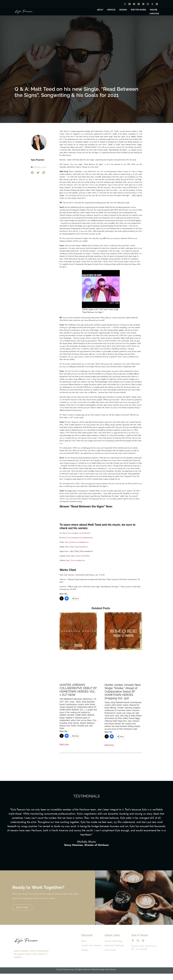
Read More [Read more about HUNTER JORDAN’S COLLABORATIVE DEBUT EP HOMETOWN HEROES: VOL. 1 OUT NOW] (64, 744)
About (84, 947)
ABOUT (100, 10)
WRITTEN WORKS (138, 10)
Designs (85, 957)
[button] (32, 173)
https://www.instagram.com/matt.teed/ (76, 533)
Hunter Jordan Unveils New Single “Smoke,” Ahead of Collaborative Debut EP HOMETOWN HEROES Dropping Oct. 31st (123, 691)
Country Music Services (92, 952)
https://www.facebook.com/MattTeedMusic (78, 538)
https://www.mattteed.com (76, 560)
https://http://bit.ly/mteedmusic (76, 547)
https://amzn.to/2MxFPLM (81, 556)
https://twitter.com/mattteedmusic (77, 542)
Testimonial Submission (114, 952)
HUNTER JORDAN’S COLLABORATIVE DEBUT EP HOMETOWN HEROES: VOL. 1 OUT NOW (78, 690)
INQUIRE (154, 10)
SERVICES (111, 10)
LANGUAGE (154, 14)
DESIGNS (123, 10)
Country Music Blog (113, 947)
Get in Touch (24, 911)
